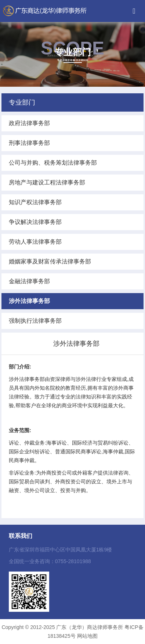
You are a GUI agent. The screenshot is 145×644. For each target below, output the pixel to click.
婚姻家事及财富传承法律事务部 (50, 261)
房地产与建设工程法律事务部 (47, 182)
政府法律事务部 (29, 123)
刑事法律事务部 (29, 143)
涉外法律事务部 (29, 301)
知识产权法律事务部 (35, 202)
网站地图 (87, 636)
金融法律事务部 (29, 281)
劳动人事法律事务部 (35, 242)
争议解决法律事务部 (35, 222)
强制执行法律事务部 (35, 321)
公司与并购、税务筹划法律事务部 (53, 163)
